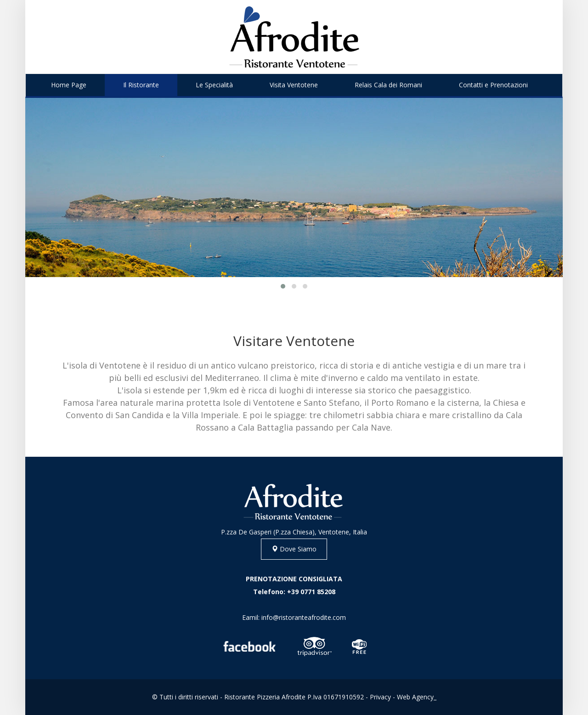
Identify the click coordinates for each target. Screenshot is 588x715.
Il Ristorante (141, 85)
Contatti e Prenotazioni (493, 85)
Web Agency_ (417, 697)
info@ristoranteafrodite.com (304, 617)
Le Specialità (214, 85)
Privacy (380, 697)
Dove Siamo (294, 549)
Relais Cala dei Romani (388, 85)
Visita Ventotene (294, 85)
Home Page (69, 85)
